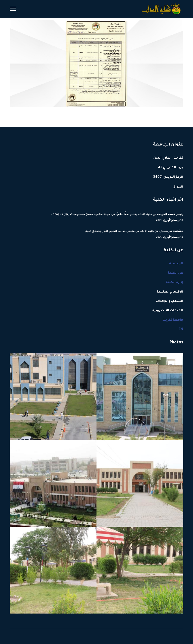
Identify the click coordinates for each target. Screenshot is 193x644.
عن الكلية (176, 273)
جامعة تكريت (173, 320)
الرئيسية (176, 264)
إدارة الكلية (175, 282)
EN (181, 330)
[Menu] (13, 9)
